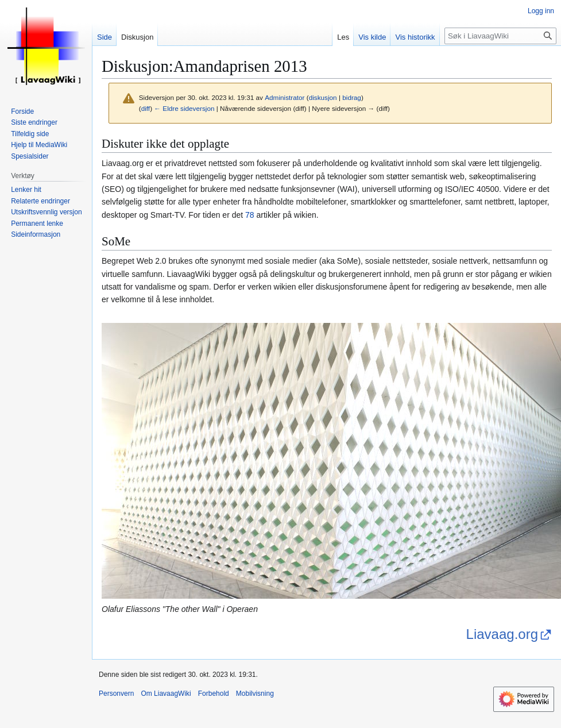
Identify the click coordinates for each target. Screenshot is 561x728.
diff (146, 108)
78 (250, 215)
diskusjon (323, 97)
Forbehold (214, 694)
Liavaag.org (502, 634)
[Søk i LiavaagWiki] (500, 36)
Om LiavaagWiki (166, 694)
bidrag (352, 97)
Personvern (116, 694)
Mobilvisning (255, 694)
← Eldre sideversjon (184, 108)
